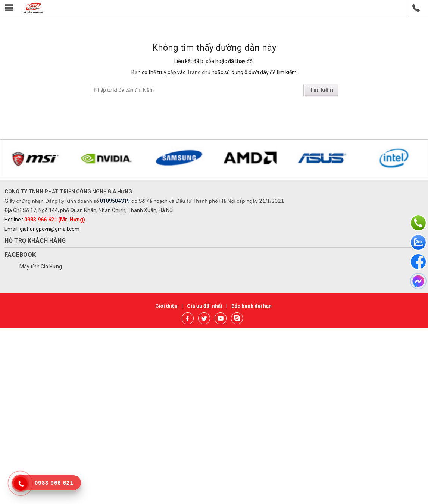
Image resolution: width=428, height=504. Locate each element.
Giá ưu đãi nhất (205, 306)
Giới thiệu (167, 306)
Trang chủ (199, 72)
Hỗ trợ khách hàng (35, 241)
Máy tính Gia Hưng (41, 267)
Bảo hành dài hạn (252, 306)
